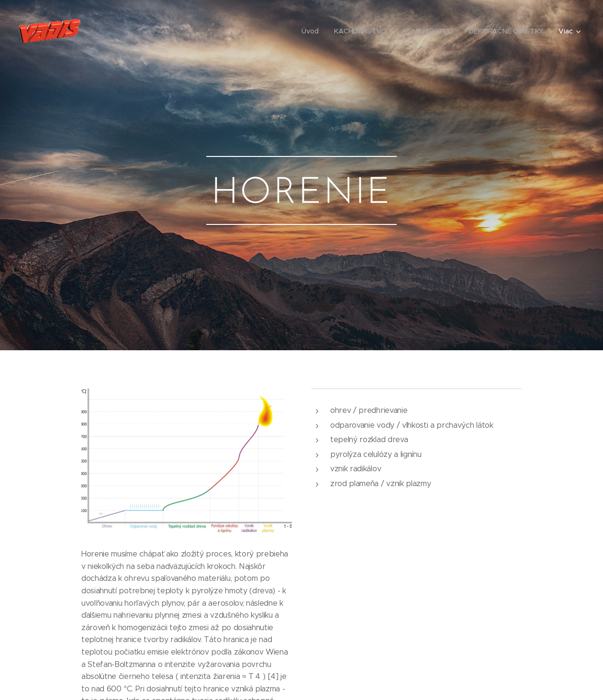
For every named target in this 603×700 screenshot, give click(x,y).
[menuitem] (313, 31)
